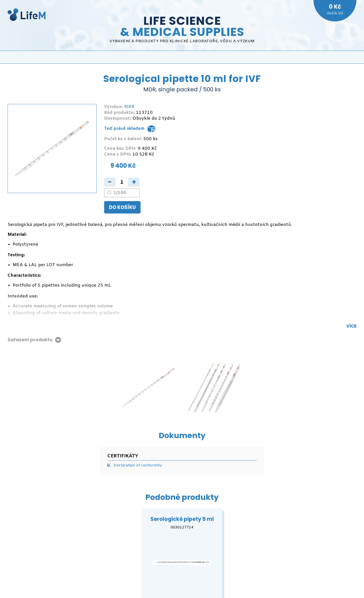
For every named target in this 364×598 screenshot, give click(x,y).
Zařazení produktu (30, 340)
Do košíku (122, 207)
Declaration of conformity (138, 465)
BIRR (129, 107)
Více (351, 326)
